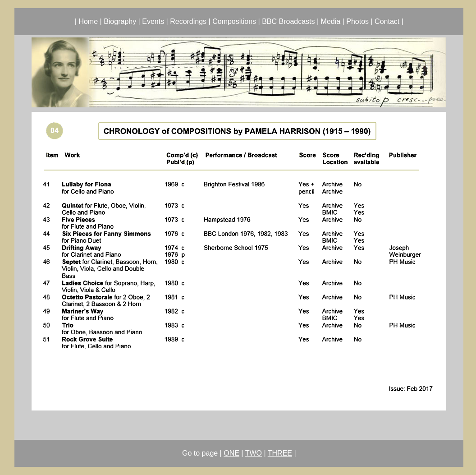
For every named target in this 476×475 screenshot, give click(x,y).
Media (331, 21)
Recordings (188, 21)
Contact (387, 21)
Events (153, 21)
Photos (357, 21)
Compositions (234, 21)
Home (88, 21)
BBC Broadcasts (288, 21)
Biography (120, 21)
